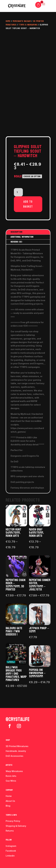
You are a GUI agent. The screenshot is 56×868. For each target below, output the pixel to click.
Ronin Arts (11, 776)
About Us (10, 801)
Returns (10, 831)
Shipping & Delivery (16, 826)
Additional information (22, 237)
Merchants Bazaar (22, 21)
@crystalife (18, 719)
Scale (18, 176)
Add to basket (28, 204)
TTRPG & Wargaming (28, 25)
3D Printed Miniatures (17, 746)
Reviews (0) (16, 242)
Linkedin (10, 856)
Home (8, 21)
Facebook (11, 851)
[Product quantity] (18, 192)
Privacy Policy (13, 821)
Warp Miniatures (14, 771)
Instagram (11, 846)
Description (17, 232)
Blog (8, 806)
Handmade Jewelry (16, 751)
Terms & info (11, 815)
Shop (8, 740)
